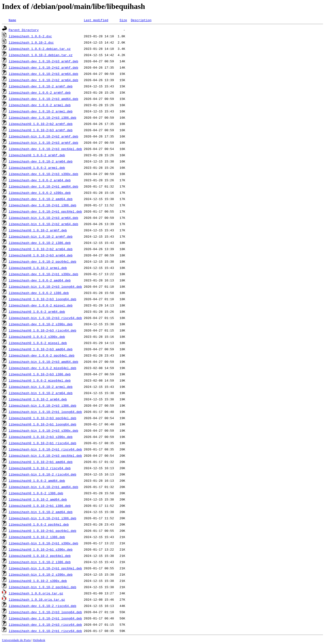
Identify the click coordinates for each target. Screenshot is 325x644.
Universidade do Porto (16, 640)
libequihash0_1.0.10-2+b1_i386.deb (40, 506)
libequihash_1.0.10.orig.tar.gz (37, 599)
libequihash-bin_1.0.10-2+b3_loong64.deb (45, 286)
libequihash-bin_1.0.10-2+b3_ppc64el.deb (45, 455)
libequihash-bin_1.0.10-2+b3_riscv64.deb (45, 318)
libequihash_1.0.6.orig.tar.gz (36, 593)
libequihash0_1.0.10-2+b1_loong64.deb (43, 424)
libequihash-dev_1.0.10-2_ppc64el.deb (43, 261)
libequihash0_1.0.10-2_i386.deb (37, 537)
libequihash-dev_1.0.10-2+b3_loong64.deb (45, 612)
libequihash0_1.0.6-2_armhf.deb (37, 155)
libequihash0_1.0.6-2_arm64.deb (37, 312)
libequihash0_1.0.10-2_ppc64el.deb (40, 556)
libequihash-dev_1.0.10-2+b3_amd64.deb (43, 99)
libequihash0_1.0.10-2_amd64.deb (38, 499)
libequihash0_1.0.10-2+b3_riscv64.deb (43, 330)
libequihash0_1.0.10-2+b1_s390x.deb (41, 549)
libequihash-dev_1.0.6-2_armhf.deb (40, 92)
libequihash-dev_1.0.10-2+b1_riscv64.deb (45, 631)
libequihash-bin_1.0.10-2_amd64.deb (41, 512)
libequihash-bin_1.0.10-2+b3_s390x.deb (43, 430)
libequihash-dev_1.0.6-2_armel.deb (40, 105)
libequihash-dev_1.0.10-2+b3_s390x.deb (43, 174)
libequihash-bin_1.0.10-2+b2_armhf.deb (43, 136)
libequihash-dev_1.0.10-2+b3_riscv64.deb (45, 624)
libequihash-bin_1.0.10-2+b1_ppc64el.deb (45, 568)
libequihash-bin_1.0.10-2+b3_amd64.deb (43, 362)
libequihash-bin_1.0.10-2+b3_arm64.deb (43, 218)
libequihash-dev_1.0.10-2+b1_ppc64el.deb (45, 211)
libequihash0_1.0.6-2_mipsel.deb (38, 343)
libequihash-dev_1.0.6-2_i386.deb (39, 293)
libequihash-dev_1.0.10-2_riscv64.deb (43, 606)
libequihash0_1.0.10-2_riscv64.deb (40, 468)
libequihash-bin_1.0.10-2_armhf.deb (41, 236)
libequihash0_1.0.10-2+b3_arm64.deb (41, 255)
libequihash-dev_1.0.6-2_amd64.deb (40, 280)
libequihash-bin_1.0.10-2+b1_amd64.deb (43, 487)
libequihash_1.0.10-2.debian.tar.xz (41, 55)
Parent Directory (24, 30)
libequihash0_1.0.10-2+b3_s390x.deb (41, 437)
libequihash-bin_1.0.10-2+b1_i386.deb (43, 518)
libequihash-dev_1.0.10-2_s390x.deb (41, 324)
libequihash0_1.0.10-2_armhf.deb (38, 230)
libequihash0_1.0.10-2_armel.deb (38, 268)
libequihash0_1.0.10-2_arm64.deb (38, 399)
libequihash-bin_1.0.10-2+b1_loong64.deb (45, 412)
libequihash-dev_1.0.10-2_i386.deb (40, 243)
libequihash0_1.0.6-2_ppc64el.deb (39, 524)
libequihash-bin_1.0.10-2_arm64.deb (41, 393)
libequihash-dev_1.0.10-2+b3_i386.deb (43, 117)
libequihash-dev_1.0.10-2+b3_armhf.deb (43, 61)
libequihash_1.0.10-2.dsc (31, 42)
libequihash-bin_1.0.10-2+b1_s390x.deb (43, 543)
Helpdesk (39, 640)
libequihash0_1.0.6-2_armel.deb (37, 168)
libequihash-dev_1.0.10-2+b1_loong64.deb (45, 618)
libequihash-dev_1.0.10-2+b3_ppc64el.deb (45, 149)
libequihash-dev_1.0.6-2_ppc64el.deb (42, 355)
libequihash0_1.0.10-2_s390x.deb (38, 581)
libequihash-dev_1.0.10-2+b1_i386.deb (43, 205)
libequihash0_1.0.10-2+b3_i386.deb (40, 374)
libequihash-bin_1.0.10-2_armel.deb (41, 387)
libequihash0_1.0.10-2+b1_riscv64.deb (43, 443)
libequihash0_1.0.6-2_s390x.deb (37, 337)
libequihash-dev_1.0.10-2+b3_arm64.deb (43, 74)
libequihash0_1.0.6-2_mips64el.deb (40, 380)
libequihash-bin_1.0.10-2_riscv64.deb (43, 474)
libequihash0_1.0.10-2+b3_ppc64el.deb (43, 418)
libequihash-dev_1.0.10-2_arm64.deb (41, 161)
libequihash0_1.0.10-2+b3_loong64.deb (43, 299)
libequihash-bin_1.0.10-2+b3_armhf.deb (43, 143)
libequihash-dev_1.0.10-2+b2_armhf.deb (43, 67)
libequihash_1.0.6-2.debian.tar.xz (40, 49)
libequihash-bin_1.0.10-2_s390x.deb (41, 574)
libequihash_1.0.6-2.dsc (30, 36)
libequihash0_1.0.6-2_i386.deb (36, 493)
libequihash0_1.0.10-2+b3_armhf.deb (41, 130)
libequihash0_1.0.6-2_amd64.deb (37, 481)
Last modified (96, 20)
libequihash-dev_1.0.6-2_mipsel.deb (41, 305)
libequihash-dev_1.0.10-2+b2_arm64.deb (43, 80)
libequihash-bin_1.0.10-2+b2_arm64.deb (43, 224)
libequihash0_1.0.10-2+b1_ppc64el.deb (43, 531)
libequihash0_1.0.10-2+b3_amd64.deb (41, 349)
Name (12, 20)
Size (123, 20)
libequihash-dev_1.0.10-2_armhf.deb (41, 86)
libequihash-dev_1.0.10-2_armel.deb (41, 111)
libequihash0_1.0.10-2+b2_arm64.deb (41, 249)
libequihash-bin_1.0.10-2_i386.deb (40, 562)
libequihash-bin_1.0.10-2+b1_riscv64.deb (45, 449)
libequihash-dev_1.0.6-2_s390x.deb (40, 193)
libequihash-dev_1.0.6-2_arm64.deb (40, 180)
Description (141, 20)
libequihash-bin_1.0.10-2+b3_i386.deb (43, 405)
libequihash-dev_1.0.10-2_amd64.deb (41, 199)
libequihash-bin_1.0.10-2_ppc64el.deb (43, 587)
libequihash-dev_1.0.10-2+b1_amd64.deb (43, 186)
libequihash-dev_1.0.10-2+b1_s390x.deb (43, 274)
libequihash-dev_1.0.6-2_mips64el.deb (43, 368)
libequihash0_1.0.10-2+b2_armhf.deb (41, 124)
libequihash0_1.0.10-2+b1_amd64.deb (41, 462)
